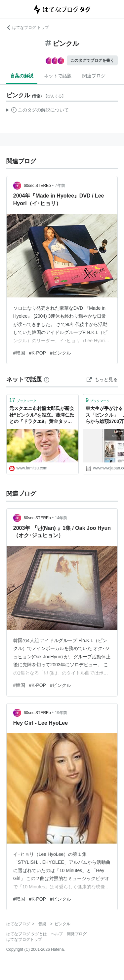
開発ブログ (77, 934)
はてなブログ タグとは (27, 934)
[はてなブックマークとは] (47, 379)
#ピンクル (61, 353)
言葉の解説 (22, 76)
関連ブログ (94, 76)
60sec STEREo (37, 186)
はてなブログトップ (24, 939)
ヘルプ (57, 934)
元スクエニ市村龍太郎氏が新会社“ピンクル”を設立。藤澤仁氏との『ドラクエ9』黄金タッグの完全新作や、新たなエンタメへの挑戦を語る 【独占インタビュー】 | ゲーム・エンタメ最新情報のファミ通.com (42, 415)
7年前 (60, 186)
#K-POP (38, 353)
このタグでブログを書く (92, 60)
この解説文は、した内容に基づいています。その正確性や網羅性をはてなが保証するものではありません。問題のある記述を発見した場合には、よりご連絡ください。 (38, 111)
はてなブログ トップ (28, 28)
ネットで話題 (58, 76)
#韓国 (19, 353)
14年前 (61, 518)
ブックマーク (23, 400)
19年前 (61, 713)
